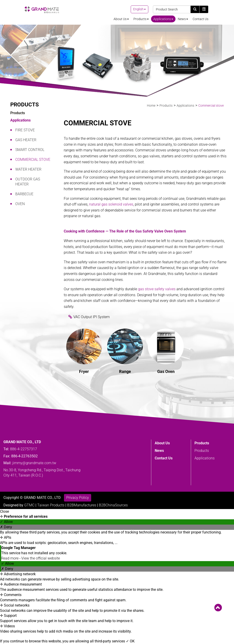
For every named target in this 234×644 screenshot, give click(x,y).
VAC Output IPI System (92, 317)
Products (141, 19)
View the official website (41, 558)
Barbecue (24, 194)
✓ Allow (6, 522)
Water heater (28, 169)
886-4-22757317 (24, 483)
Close (4, 511)
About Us (121, 19)
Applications (163, 19)
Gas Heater (26, 140)
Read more (10, 558)
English (138, 9)
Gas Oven (166, 371)
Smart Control (30, 150)
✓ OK (130, 641)
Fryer (84, 371)
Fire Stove (25, 130)
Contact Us (201, 19)
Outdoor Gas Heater (28, 182)
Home (151, 106)
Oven (20, 204)
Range (125, 371)
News (183, 19)
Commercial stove (33, 160)
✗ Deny (6, 527)
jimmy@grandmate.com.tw (34, 497)
